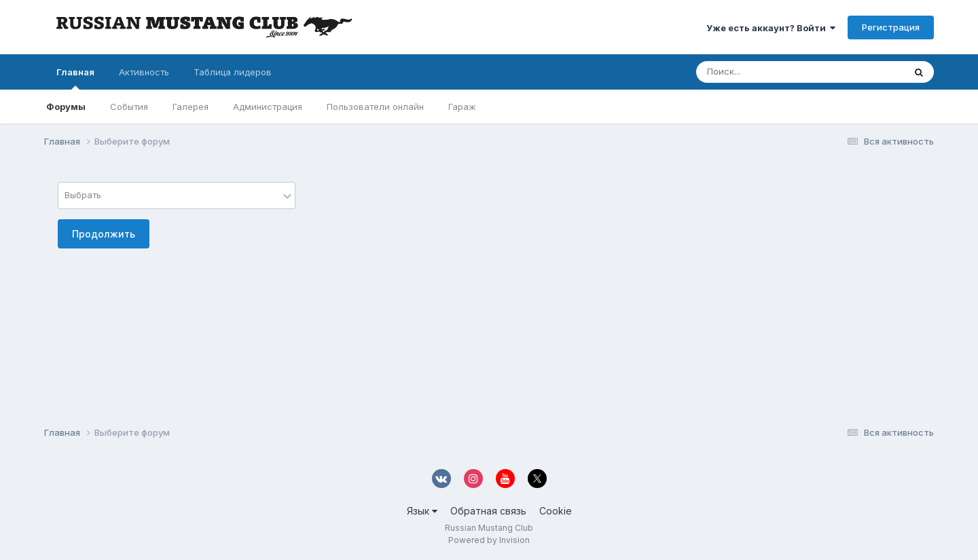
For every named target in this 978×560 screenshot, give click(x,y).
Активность (144, 72)
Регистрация (891, 27)
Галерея (191, 107)
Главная (75, 78)
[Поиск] (774, 72)
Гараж (462, 107)
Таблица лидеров (233, 72)
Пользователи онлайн (375, 107)
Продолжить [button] (104, 234)
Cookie (556, 511)
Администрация (268, 107)
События (129, 107)
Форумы (66, 107)
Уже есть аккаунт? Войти (771, 28)
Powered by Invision (489, 540)
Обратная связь (488, 511)
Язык (422, 511)
